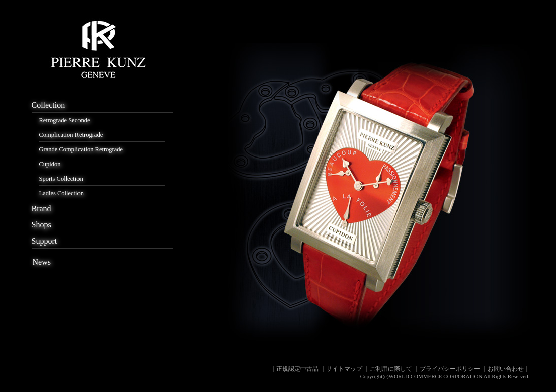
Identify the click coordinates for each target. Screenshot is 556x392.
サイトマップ (344, 369)
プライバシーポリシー (450, 369)
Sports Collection (61, 179)
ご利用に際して (391, 369)
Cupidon (50, 164)
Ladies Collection (62, 193)
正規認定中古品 (297, 369)
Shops (42, 225)
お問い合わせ (506, 369)
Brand (42, 209)
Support (45, 241)
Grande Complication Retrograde (81, 149)
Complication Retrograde (71, 135)
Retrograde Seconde (65, 120)
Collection (49, 105)
